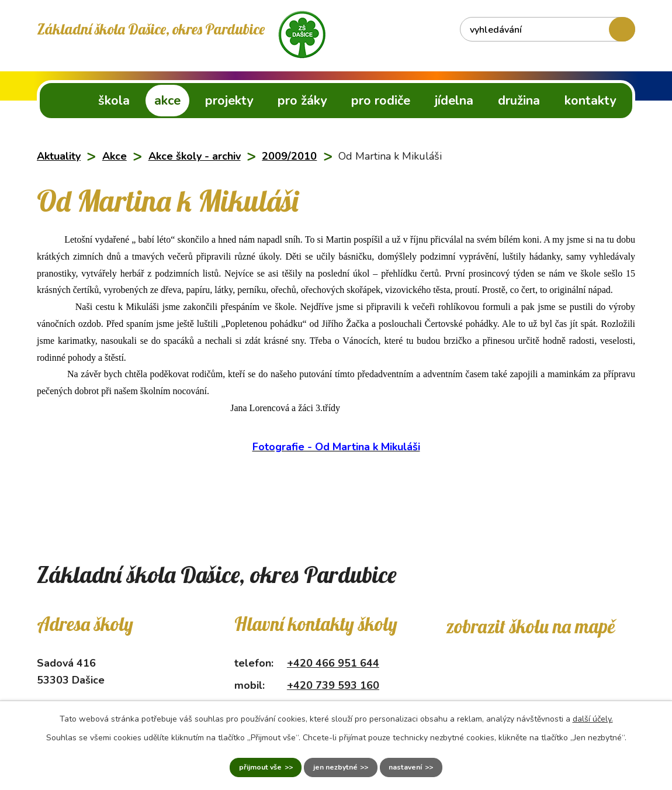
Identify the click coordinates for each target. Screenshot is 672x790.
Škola (114, 101)
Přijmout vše (237, 765)
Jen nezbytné (335, 765)
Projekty (229, 101)
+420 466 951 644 (333, 663)
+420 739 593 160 (333, 685)
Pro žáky (302, 101)
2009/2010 (289, 156)
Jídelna (454, 101)
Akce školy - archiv (195, 156)
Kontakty (590, 101)
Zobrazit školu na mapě (530, 626)
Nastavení (428, 765)
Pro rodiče (381, 101)
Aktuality (59, 156)
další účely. (593, 714)
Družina (519, 101)
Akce (167, 101)
